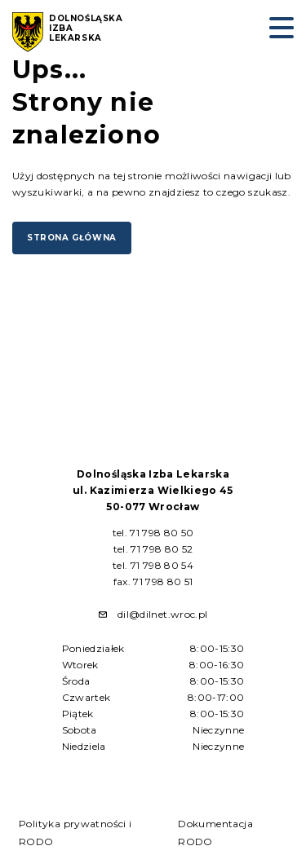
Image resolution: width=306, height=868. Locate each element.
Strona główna (72, 238)
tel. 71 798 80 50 (153, 533)
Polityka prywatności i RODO (75, 833)
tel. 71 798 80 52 (153, 549)
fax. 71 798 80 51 (153, 582)
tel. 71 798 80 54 (153, 565)
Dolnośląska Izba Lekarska (86, 29)
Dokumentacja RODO (215, 833)
